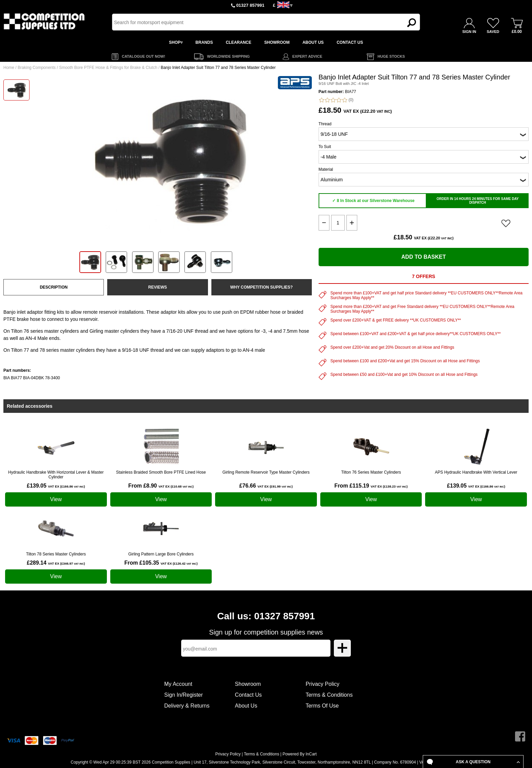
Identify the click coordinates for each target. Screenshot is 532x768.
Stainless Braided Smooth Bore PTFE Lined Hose (161, 472)
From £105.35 (161, 563)
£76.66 (266, 486)
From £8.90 (161, 486)
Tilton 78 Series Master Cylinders (56, 554)
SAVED (493, 32)
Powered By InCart (300, 754)
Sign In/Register (184, 695)
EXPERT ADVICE (307, 56)
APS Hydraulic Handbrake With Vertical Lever (476, 472)
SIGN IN (469, 32)
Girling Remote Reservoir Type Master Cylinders (266, 472)
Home (9, 68)
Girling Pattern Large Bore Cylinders (161, 554)
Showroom (248, 684)
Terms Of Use (322, 706)
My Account (178, 684)
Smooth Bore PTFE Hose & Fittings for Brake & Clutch (108, 68)
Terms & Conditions (329, 695)
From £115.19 (371, 486)
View (56, 499)
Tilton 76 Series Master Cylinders (371, 472)
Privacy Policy (323, 684)
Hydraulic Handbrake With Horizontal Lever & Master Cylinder (56, 475)
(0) (336, 100)
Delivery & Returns (187, 706)
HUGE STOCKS (391, 56)
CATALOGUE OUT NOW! (144, 56)
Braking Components (37, 68)
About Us (246, 706)
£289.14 (56, 563)
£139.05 (56, 486)
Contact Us (248, 695)
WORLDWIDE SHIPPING (228, 56)
